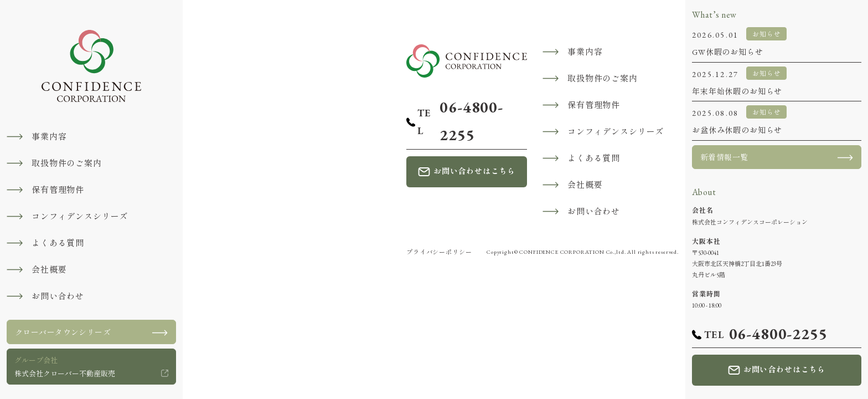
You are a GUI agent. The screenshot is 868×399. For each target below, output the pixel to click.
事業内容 (49, 137)
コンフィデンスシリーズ (80, 216)
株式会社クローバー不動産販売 (65, 366)
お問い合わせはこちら (474, 171)
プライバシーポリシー (439, 252)
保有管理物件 (58, 190)
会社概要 (49, 270)
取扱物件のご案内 (67, 163)
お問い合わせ (58, 296)
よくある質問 (58, 243)
